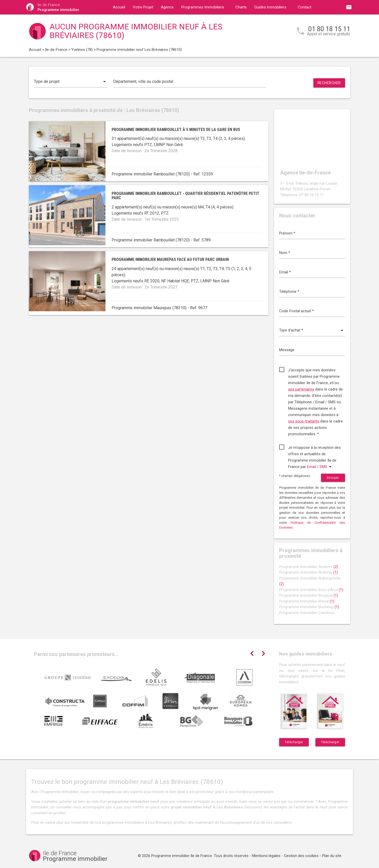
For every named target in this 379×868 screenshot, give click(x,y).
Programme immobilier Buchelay (309, 607)
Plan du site (332, 856)
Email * (285, 272)
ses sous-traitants (304, 421)
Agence (167, 7)
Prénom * (287, 233)
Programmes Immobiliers (203, 7)
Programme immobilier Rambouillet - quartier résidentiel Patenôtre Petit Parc (185, 196)
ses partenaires (301, 389)
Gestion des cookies (301, 856)
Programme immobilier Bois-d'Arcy (311, 590)
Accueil (119, 7)
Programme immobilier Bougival (309, 595)
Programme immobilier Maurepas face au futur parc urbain (170, 259)
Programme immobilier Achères (309, 567)
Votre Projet (143, 7)
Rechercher (329, 83)
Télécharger (294, 742)
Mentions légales (266, 856)
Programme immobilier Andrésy (309, 572)
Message (287, 350)
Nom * (285, 253)
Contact (305, 7)
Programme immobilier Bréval (307, 601)
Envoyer (333, 478)
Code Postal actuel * (297, 311)
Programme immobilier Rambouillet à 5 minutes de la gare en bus (176, 130)
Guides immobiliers (270, 7)
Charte (241, 7)
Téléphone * (289, 292)
